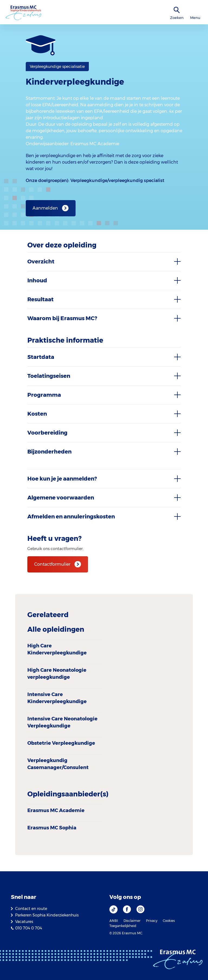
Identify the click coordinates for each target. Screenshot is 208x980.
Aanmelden (45, 208)
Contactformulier (52, 564)
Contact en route (31, 909)
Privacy (152, 921)
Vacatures (24, 922)
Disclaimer (132, 921)
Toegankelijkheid (123, 926)
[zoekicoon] (177, 10)
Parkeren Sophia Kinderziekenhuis (47, 915)
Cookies (169, 921)
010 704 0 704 (29, 928)
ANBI (114, 921)
